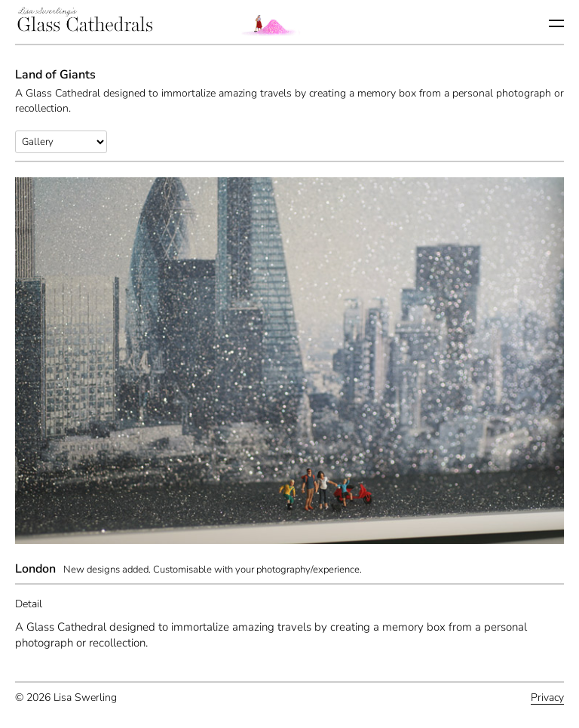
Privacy (547, 697)
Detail (29, 604)
